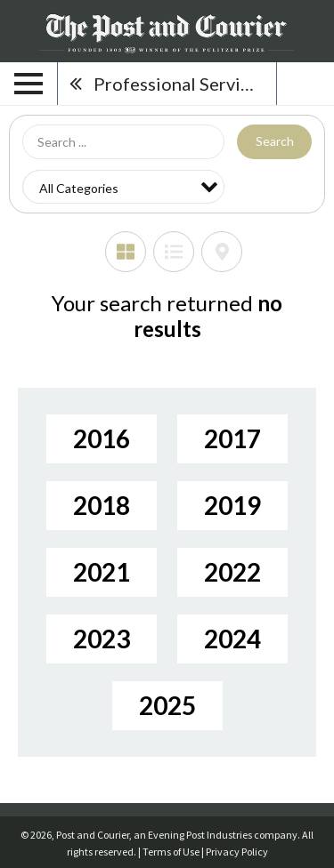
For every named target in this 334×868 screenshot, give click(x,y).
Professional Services (180, 84)
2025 (167, 705)
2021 (102, 572)
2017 (232, 438)
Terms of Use (171, 852)
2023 (102, 639)
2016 (102, 438)
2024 (232, 639)
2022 (232, 572)
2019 (232, 505)
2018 (102, 505)
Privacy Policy (237, 852)
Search (275, 141)
